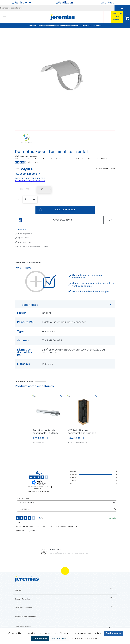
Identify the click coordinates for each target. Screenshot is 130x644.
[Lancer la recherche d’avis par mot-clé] (115, 509)
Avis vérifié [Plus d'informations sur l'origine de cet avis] (112, 518)
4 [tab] (68, 556)
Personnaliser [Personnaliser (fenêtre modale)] (60, 639)
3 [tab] (66, 556)
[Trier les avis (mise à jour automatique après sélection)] (67, 503)
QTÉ (17, 199)
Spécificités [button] (67, 305)
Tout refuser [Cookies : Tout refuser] (40, 639)
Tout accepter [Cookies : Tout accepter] (114, 633)
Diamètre (24, 189)
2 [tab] (64, 556)
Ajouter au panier (65, 210)
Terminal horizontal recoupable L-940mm (45, 432)
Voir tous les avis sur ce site (39, 492)
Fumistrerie (23, 3)
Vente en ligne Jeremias (25, 617)
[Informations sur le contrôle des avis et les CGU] (52, 487)
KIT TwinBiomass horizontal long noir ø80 (82, 432)
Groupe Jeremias (22, 599)
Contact (108, 3)
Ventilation (65, 3)
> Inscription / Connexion (30, 181)
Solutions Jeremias (23, 608)
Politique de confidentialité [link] (85, 638)
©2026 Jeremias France (23, 626)
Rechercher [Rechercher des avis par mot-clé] (65, 509)
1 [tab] (62, 556)
